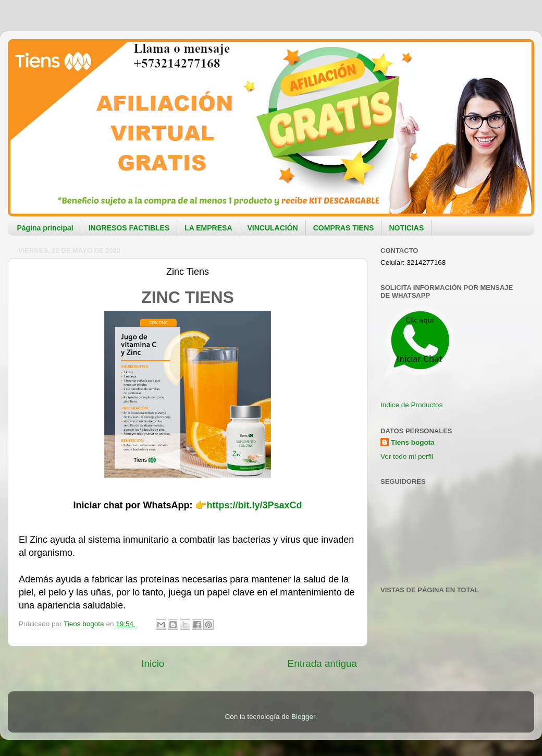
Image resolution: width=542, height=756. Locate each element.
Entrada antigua (322, 663)
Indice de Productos (411, 405)
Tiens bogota (413, 442)
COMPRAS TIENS (344, 228)
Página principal (45, 228)
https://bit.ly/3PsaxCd (254, 505)
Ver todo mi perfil (407, 456)
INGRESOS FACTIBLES (129, 228)
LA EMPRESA (208, 228)
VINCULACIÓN (273, 228)
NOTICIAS (406, 228)
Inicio (153, 663)
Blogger (303, 717)
